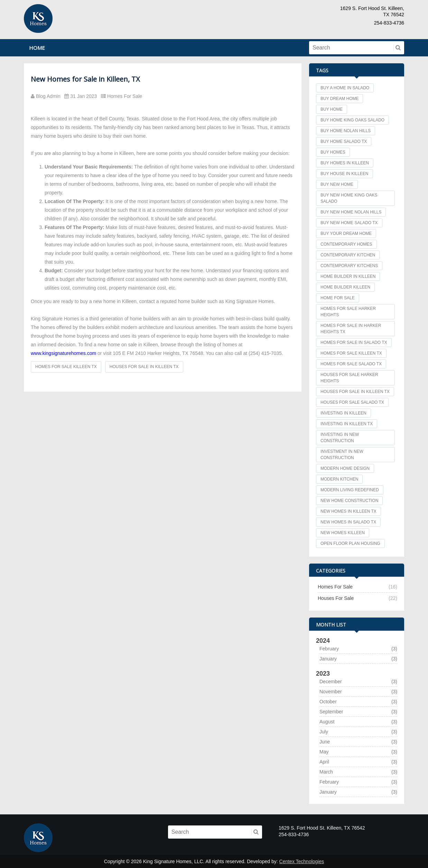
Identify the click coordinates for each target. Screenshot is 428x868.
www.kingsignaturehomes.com (63, 353)
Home (37, 48)
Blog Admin (48, 96)
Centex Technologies (302, 861)
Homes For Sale (123, 96)
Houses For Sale (336, 598)
